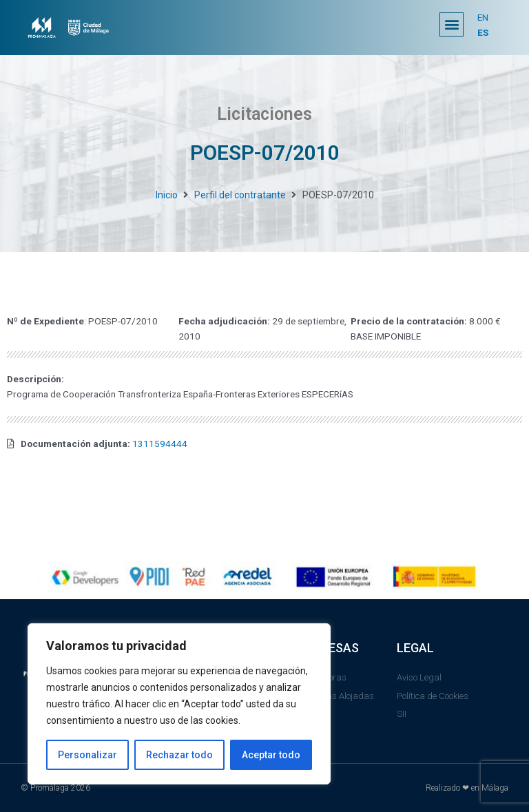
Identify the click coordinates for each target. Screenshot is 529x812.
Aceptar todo (271, 755)
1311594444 (160, 444)
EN (483, 17)
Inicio (167, 195)
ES (483, 32)
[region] (179, 704)
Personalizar (87, 755)
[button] (452, 24)
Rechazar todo (179, 755)
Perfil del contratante (240, 195)
